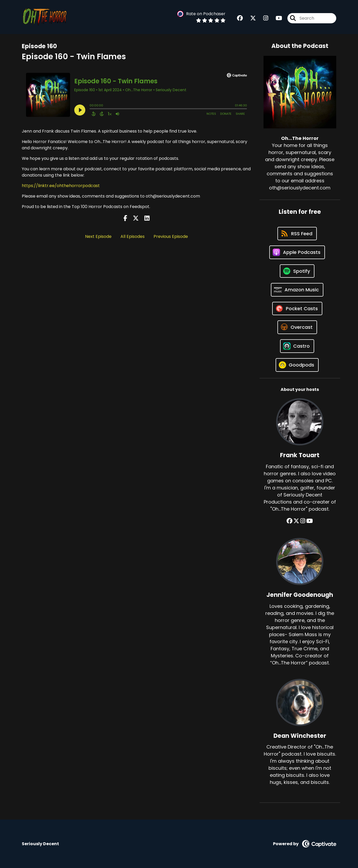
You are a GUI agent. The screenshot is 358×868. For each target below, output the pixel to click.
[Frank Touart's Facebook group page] (289, 521)
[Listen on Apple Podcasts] (297, 252)
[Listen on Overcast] (297, 327)
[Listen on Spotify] (297, 271)
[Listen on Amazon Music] (297, 290)
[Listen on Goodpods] (297, 365)
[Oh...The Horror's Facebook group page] (240, 18)
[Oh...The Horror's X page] (250, 18)
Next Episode (98, 236)
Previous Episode (171, 236)
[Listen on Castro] (297, 346)
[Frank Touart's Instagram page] (303, 521)
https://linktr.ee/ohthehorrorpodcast (61, 186)
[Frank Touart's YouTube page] (310, 521)
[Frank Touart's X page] (296, 521)
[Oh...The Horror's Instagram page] (263, 18)
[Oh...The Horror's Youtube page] (276, 18)
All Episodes (133, 236)
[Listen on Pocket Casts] (297, 309)
